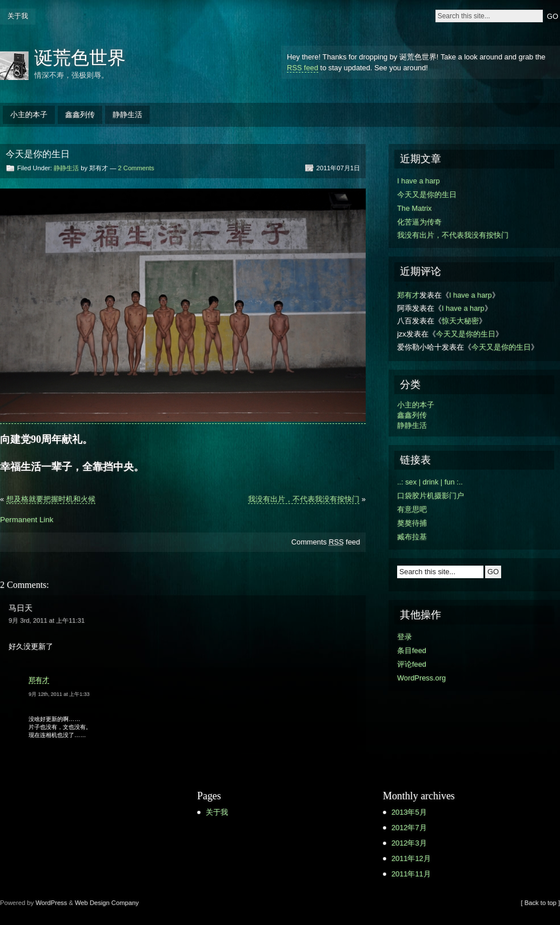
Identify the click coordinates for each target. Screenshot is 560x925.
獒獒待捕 (412, 523)
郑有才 (39, 680)
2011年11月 (411, 874)
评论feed (412, 664)
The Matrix (414, 208)
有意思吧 (412, 509)
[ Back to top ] (541, 903)
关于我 (18, 16)
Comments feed (326, 542)
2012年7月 (409, 828)
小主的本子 (29, 115)
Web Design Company (107, 903)
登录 (405, 637)
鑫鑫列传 (80, 115)
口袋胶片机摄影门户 (431, 496)
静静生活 (127, 115)
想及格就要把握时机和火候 (51, 499)
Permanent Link (27, 520)
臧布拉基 (412, 537)
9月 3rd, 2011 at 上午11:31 (47, 620)
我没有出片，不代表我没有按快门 (304, 499)
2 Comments (136, 168)
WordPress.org (421, 678)
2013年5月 (409, 812)
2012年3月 (409, 843)
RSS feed (303, 68)
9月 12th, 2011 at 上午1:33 (59, 694)
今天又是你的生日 (427, 195)
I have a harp (419, 181)
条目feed (412, 650)
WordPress (51, 903)
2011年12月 (411, 858)
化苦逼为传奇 (419, 222)
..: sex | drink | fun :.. (430, 482)
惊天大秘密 (460, 321)
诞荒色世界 (80, 58)
